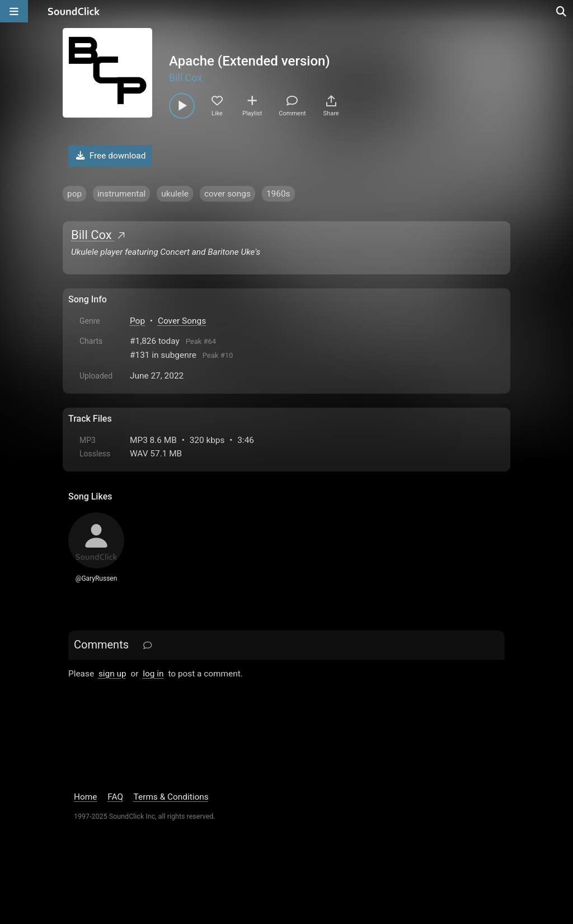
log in (153, 674)
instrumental (121, 194)
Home (85, 797)
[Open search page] (562, 11)
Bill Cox (186, 78)
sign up (112, 674)
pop (74, 194)
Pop (137, 321)
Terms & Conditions (171, 797)
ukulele (175, 194)
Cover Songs (182, 321)
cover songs (227, 194)
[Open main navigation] (14, 11)
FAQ (115, 797)
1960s (278, 194)
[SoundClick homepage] (74, 11)
